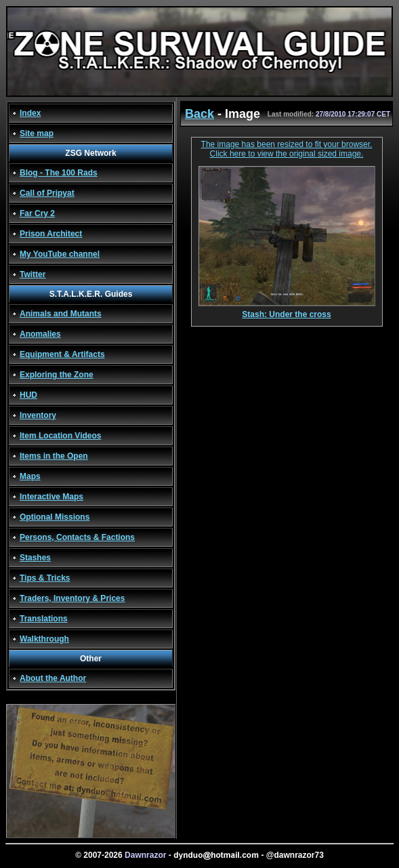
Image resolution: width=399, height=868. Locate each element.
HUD (28, 395)
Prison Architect (51, 234)
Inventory (38, 415)
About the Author (53, 678)
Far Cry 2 (37, 213)
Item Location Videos (60, 436)
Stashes (35, 558)
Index (30, 113)
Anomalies (40, 334)
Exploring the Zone (57, 375)
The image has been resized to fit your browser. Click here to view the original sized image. (287, 149)
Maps (30, 476)
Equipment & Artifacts (62, 354)
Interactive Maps (51, 497)
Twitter (33, 274)
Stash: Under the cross (287, 311)
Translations (44, 619)
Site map (37, 133)
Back (199, 114)
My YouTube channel (60, 254)
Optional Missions (55, 517)
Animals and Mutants (61, 314)
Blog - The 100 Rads (59, 173)
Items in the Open (54, 456)
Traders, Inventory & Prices (72, 598)
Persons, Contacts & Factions (77, 537)
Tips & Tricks (45, 578)
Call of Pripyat (47, 193)
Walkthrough (44, 639)
